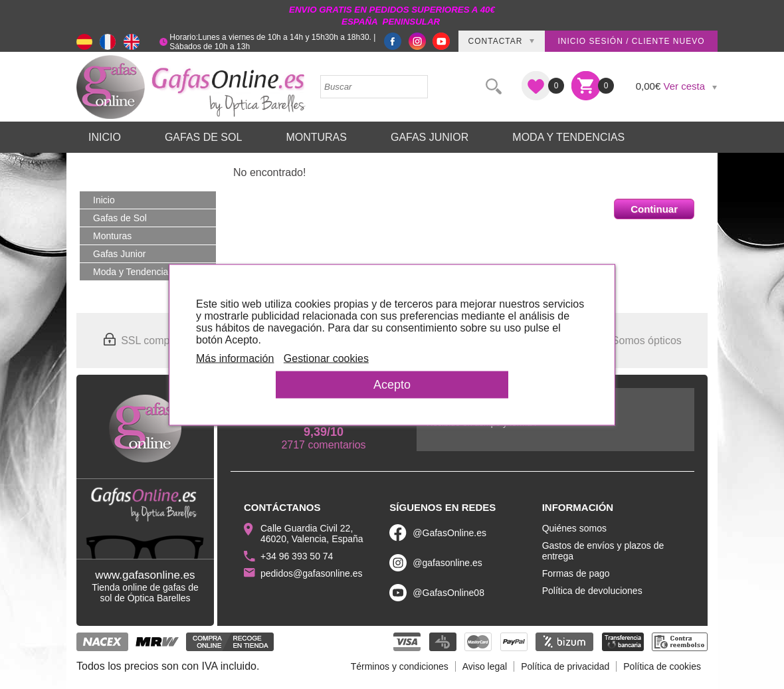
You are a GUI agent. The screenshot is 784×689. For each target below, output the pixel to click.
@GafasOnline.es (449, 533)
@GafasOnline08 (448, 593)
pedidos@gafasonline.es (312, 573)
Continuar (654, 209)
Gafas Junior (430, 137)
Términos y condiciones (400, 666)
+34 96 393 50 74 (297, 556)
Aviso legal (485, 666)
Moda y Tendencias (568, 137)
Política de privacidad (565, 666)
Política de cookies (662, 666)
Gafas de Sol (203, 137)
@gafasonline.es (447, 563)
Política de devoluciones (592, 591)
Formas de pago (576, 573)
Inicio (105, 137)
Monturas (316, 137)
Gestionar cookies (326, 358)
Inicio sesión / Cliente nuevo (631, 41)
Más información (235, 358)
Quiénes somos (574, 528)
